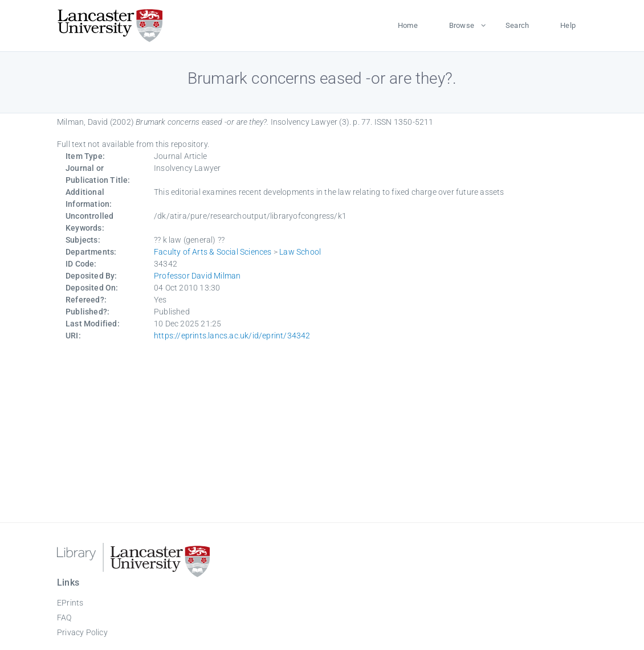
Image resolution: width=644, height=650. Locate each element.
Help (568, 25)
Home (408, 25)
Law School (300, 252)
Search (517, 25)
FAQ (64, 618)
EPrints (70, 603)
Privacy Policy (82, 632)
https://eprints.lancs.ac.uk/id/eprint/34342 (232, 336)
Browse (462, 25)
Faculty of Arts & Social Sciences (213, 252)
